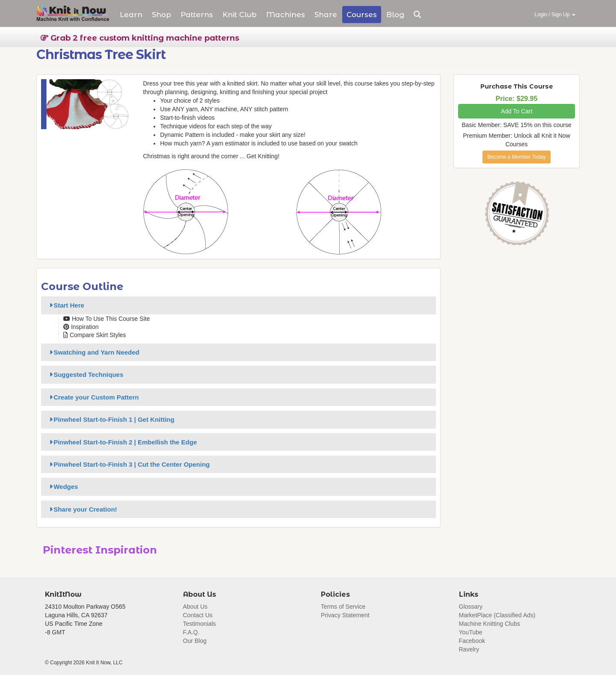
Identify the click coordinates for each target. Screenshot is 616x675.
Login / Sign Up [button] (555, 15)
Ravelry (469, 649)
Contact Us (198, 615)
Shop (161, 15)
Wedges (62, 487)
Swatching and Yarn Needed (93, 352)
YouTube (471, 632)
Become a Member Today (517, 157)
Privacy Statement (345, 615)
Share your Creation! (82, 509)
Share (326, 15)
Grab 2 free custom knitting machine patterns (140, 38)
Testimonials (200, 624)
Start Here (65, 305)
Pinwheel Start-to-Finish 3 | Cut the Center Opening (128, 464)
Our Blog (195, 641)
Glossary (471, 607)
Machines (286, 15)
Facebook (472, 641)
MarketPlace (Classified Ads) (497, 615)
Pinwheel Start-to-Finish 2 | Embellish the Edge (122, 442)
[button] (417, 15)
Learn (131, 15)
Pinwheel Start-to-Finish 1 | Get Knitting (111, 419)
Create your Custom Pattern (93, 397)
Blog (395, 15)
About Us (195, 607)
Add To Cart (517, 111)
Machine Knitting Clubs (490, 624)
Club (240, 15)
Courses (362, 15)
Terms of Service (343, 607)
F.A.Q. (191, 632)
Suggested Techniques (85, 375)
